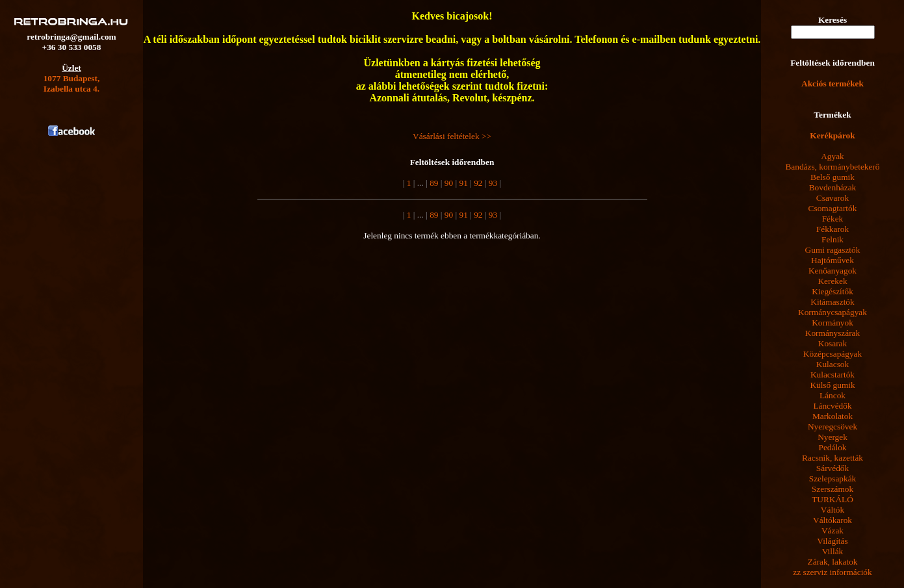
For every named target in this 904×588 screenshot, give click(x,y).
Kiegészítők (833, 291)
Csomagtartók (833, 208)
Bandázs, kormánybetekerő (832, 167)
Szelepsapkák (833, 479)
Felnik (833, 239)
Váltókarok (833, 520)
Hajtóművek (833, 260)
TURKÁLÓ (833, 499)
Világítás (832, 541)
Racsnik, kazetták (833, 458)
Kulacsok (833, 364)
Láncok (833, 395)
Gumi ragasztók (833, 250)
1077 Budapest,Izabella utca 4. (72, 83)
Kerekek (832, 281)
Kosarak (833, 343)
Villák (833, 551)
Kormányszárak (833, 333)
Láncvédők (832, 406)
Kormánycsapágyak (833, 312)
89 (433, 183)
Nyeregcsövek (833, 427)
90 (448, 183)
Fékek (833, 219)
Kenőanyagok (833, 271)
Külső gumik (832, 385)
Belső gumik (833, 177)
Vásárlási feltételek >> (452, 136)
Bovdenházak (833, 187)
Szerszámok (833, 489)
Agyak (833, 156)
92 (477, 183)
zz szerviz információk (832, 572)
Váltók (833, 510)
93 (492, 183)
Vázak (833, 530)
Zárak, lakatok (833, 562)
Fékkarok (833, 229)
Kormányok (833, 323)
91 (463, 183)
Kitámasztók (832, 302)
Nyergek (833, 437)
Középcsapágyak (833, 354)
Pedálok (833, 447)
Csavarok (833, 198)
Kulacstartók (833, 375)
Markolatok (833, 416)
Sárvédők (833, 468)
